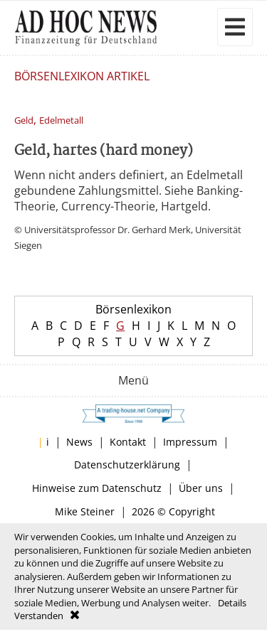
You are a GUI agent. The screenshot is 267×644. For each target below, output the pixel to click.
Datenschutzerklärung (127, 465)
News (79, 442)
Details (232, 603)
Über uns (201, 488)
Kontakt (128, 442)
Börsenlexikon (133, 309)
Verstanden (39, 616)
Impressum (190, 442)
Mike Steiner (85, 511)
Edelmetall (61, 120)
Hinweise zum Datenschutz (97, 488)
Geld (24, 120)
